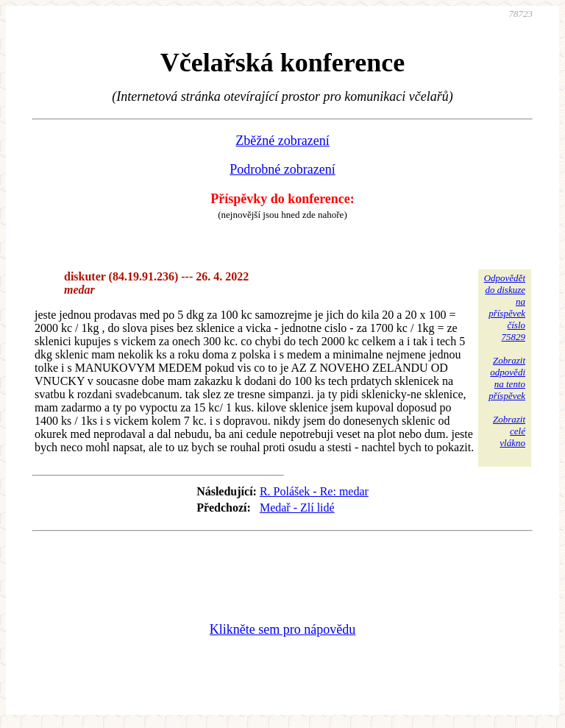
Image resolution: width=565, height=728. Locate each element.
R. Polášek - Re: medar (314, 491)
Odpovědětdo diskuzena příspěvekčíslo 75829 (505, 307)
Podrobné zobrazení (282, 169)
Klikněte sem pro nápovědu (282, 629)
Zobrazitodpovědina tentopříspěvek (507, 378)
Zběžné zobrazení (282, 141)
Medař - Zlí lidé (297, 508)
